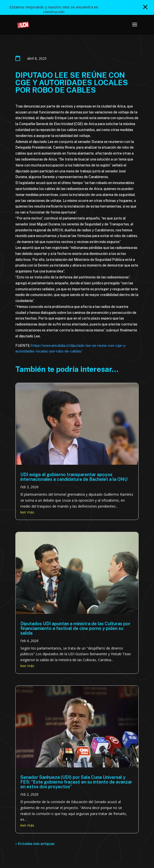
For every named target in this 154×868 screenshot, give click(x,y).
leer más (27, 512)
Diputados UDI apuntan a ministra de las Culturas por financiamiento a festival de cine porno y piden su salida (75, 628)
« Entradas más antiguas (35, 844)
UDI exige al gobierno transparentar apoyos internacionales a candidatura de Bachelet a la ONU (74, 477)
